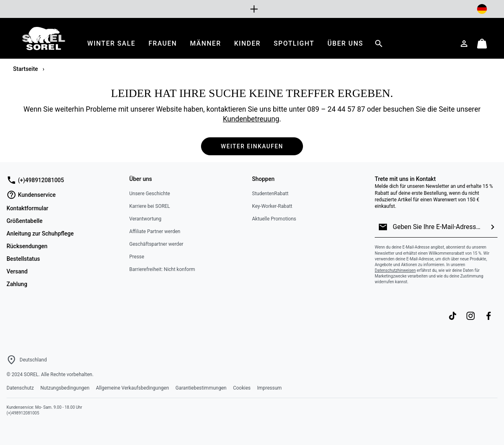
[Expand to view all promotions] (252, 9)
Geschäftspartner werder (156, 244)
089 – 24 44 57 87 (336, 109)
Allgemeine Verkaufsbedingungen (132, 388)
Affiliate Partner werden (155, 231)
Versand (17, 271)
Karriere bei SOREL (150, 206)
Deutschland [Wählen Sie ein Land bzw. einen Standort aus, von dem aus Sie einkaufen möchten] (33, 360)
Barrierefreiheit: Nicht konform (162, 269)
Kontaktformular (27, 208)
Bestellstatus (23, 259)
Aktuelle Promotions (274, 219)
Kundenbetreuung (251, 119)
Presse (137, 257)
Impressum (269, 388)
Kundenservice (31, 195)
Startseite (26, 69)
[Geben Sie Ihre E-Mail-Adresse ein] (438, 227)
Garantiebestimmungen (201, 388)
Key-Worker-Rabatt (272, 206)
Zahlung (17, 284)
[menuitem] (111, 43)
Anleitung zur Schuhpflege (40, 234)
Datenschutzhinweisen (395, 270)
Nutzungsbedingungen (65, 388)
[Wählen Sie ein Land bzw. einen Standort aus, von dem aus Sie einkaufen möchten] (11, 360)
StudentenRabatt (270, 194)
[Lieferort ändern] (482, 9)
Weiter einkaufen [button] (252, 146)
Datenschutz (20, 388)
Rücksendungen (27, 246)
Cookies (242, 388)
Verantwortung (145, 219)
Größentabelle (24, 221)
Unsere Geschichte (150, 194)
